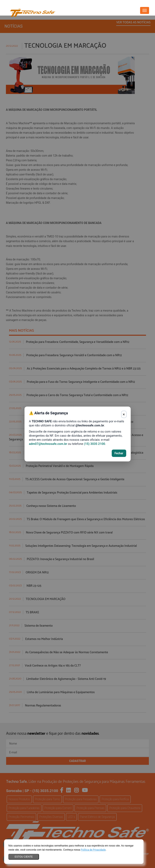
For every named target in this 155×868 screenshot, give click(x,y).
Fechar (119, 453)
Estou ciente (24, 857)
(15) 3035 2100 (95, 444)
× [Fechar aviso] (124, 414)
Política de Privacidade (93, 850)
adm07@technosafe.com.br (48, 444)
